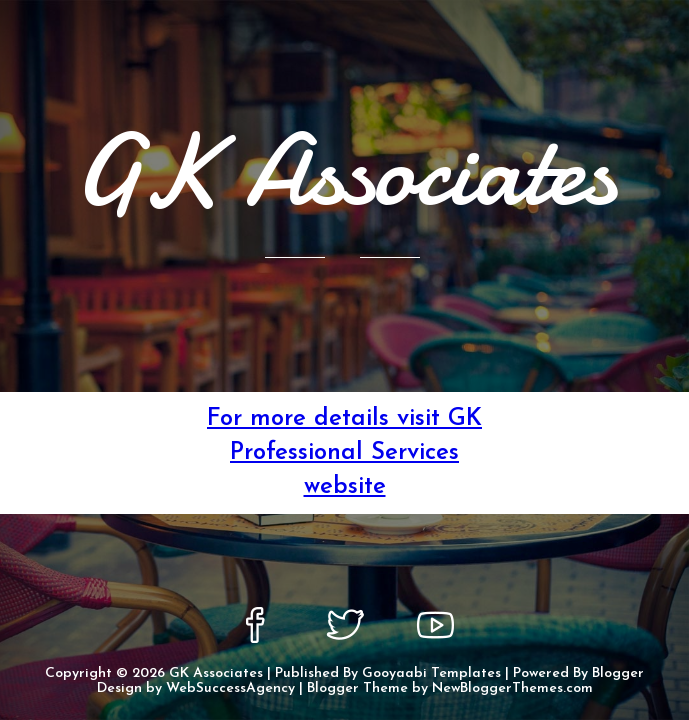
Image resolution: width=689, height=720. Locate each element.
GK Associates (216, 673)
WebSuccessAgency (230, 688)
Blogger (618, 673)
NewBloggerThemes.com (512, 688)
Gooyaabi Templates (431, 673)
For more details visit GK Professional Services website (344, 453)
